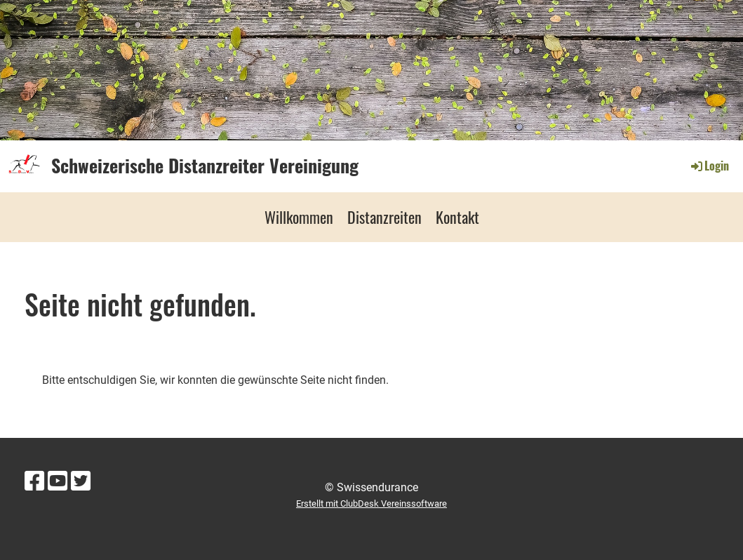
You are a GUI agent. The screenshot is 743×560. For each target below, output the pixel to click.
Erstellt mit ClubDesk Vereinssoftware (371, 504)
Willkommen (299, 217)
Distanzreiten (384, 217)
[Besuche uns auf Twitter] (81, 481)
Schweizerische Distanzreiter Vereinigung (205, 166)
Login (709, 166)
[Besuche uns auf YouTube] (58, 481)
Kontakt (457, 217)
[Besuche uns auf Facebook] (34, 481)
